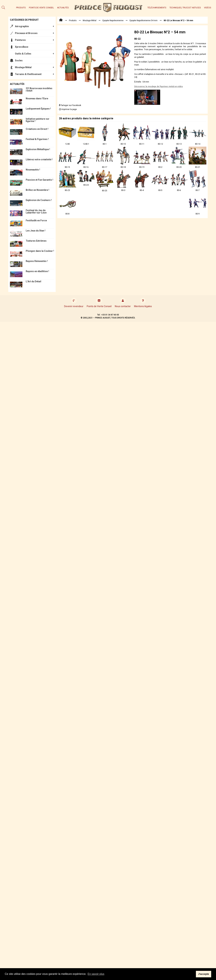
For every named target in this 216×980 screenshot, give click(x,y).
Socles (19, 60)
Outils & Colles (23, 54)
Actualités (63, 8)
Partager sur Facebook (70, 105)
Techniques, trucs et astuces (185, 8)
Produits (21, 8)
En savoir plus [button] (96, 974)
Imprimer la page (68, 109)
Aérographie (22, 26)
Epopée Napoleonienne (113, 20)
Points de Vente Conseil (41, 8)
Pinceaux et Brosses (26, 33)
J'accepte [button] (204, 974)
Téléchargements (157, 8)
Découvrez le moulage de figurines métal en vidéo (159, 86)
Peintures (20, 40)
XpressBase (22, 47)
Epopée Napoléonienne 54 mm (144, 20)
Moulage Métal (23, 67)
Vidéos (208, 8)
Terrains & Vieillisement (28, 74)
